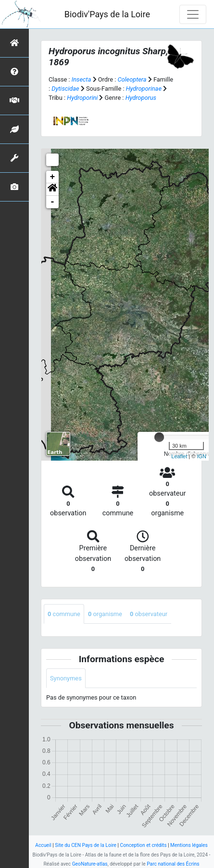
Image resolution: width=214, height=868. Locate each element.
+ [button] (53, 177)
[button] (52, 190)
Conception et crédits (144, 845)
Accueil (43, 845)
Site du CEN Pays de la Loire (86, 845)
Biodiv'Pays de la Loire (107, 14)
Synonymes (66, 678)
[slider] (159, 437)
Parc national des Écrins (173, 864)
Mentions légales (189, 845)
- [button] (53, 202)
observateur (149, 614)
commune (64, 614)
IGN (201, 456)
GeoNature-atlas (90, 864)
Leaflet (179, 456)
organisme (105, 614)
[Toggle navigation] (193, 14)
